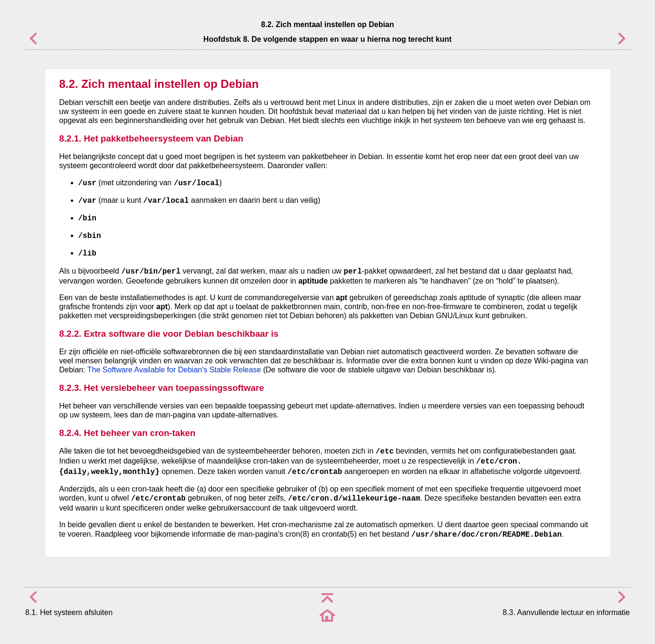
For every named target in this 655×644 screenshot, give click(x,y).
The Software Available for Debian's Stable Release (174, 370)
